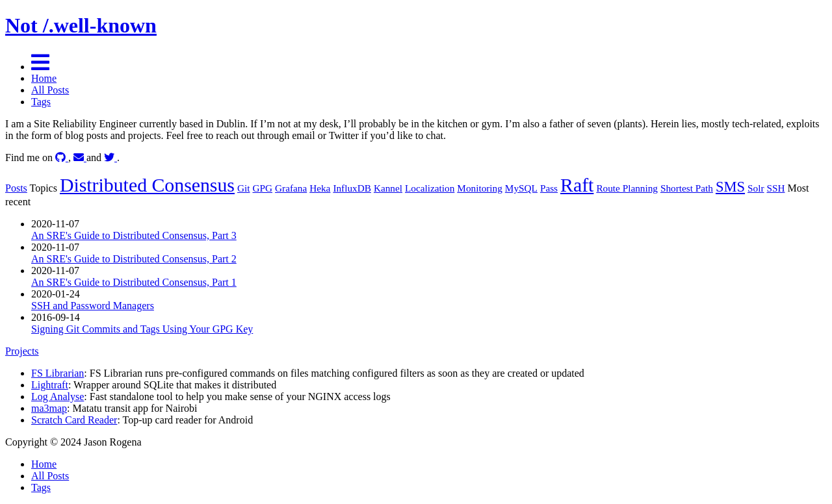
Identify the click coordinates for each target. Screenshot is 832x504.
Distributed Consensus (147, 185)
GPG (262, 188)
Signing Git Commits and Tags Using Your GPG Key (142, 329)
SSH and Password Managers (93, 306)
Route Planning (627, 188)
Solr (756, 188)
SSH (776, 188)
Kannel (388, 188)
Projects (22, 351)
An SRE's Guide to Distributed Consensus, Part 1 (134, 282)
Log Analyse (58, 397)
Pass (549, 188)
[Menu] (40, 67)
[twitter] (110, 157)
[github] (62, 157)
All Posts (50, 90)
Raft (577, 185)
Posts (16, 188)
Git (244, 188)
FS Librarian (58, 373)
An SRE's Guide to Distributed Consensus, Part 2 (134, 259)
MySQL (521, 188)
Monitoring (480, 188)
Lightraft (50, 385)
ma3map (49, 408)
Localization (430, 188)
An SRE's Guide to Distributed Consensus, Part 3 (134, 235)
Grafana (291, 188)
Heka (320, 188)
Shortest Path (687, 188)
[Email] (80, 157)
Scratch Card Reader (74, 420)
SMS (730, 187)
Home (44, 78)
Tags (41, 102)
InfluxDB (352, 188)
